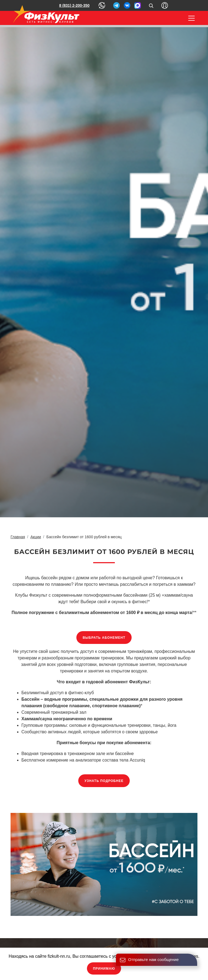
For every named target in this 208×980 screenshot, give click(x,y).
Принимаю (104, 969)
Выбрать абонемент (104, 638)
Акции (36, 537)
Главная (18, 537)
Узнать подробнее (104, 781)
